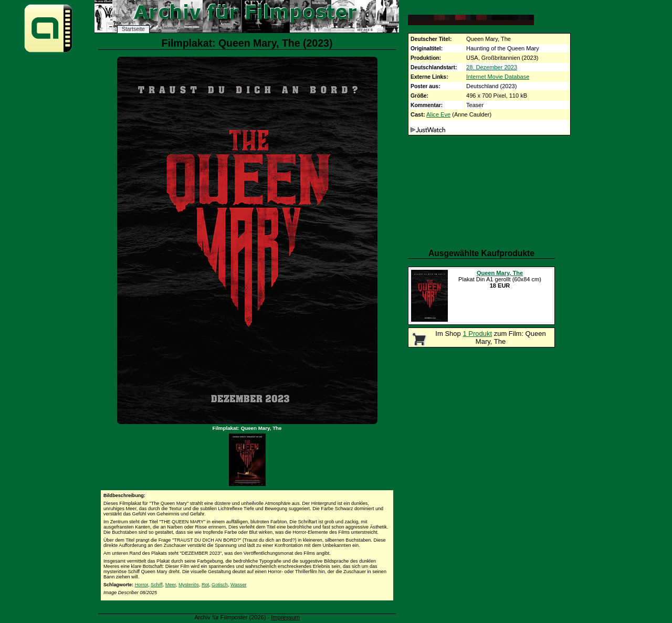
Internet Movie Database (498, 77)
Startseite (133, 29)
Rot (205, 585)
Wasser (238, 585)
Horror (141, 585)
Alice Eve (438, 114)
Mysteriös (189, 585)
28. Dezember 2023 (492, 67)
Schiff (157, 585)
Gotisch (220, 585)
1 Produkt (477, 334)
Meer (171, 585)
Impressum (285, 617)
